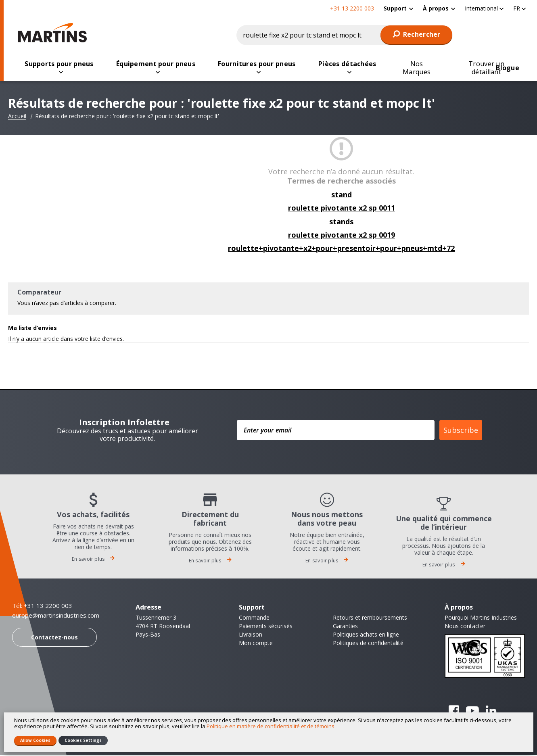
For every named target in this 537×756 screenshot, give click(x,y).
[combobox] (345, 35)
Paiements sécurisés (266, 627)
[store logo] (54, 33)
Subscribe (461, 431)
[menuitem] (398, 8)
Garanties (345, 627)
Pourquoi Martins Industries (481, 618)
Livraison (251, 635)
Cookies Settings (83, 740)
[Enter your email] (336, 431)
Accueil (17, 117)
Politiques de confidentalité (368, 644)
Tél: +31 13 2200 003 (42, 606)
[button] (484, 8)
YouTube (472, 712)
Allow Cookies (35, 740)
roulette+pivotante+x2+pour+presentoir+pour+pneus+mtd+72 (341, 249)
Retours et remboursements (370, 618)
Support (395, 8)
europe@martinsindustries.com (56, 616)
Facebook (454, 712)
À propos (436, 8)
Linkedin (491, 712)
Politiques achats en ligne (366, 635)
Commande (254, 618)
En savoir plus (93, 560)
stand (342, 195)
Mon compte (256, 644)
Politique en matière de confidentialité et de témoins (271, 726)
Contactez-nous (54, 638)
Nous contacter (465, 627)
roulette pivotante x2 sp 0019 (342, 236)
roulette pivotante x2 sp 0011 (342, 209)
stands (341, 222)
